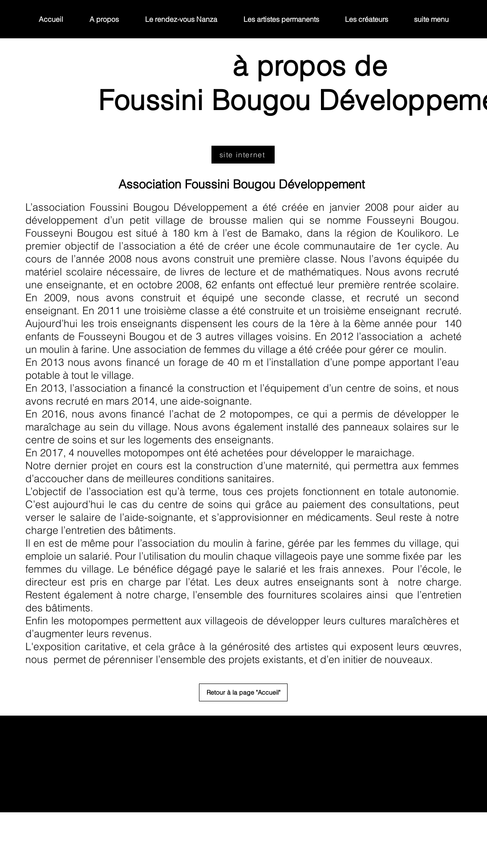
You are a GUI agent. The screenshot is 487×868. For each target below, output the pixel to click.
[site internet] (243, 155)
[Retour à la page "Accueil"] (243, 692)
